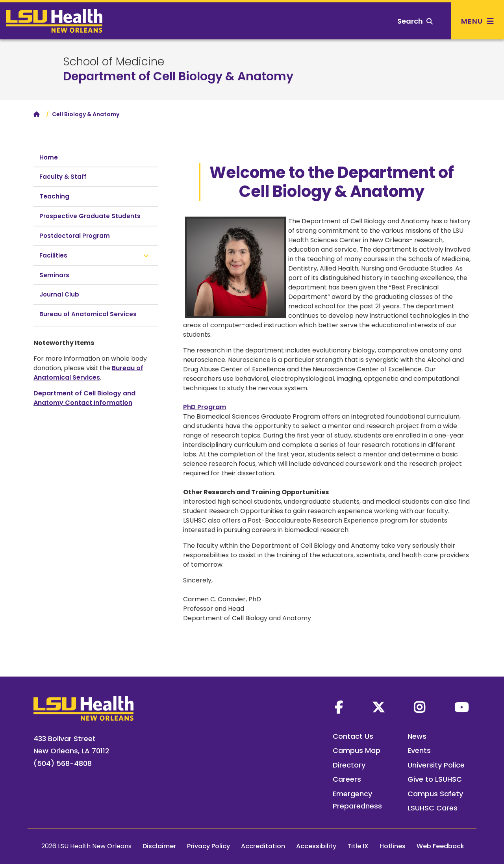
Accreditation (263, 846)
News (417, 736)
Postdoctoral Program (75, 236)
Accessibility (316, 846)
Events (419, 750)
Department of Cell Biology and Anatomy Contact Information (84, 398)
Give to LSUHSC (435, 779)
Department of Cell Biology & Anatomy (178, 76)
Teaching (54, 196)
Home (49, 157)
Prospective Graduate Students (90, 216)
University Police (436, 765)
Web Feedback (440, 846)
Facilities (53, 255)
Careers (347, 779)
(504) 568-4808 (63, 763)
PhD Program (205, 407)
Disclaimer (159, 846)
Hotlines (393, 846)
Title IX (358, 846)
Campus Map (357, 750)
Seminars (54, 275)
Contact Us (353, 736)
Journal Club (59, 294)
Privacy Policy (208, 846)
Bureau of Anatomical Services (88, 314)
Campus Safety (435, 794)
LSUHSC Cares (433, 808)
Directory (349, 765)
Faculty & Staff (63, 177)
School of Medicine (114, 62)
